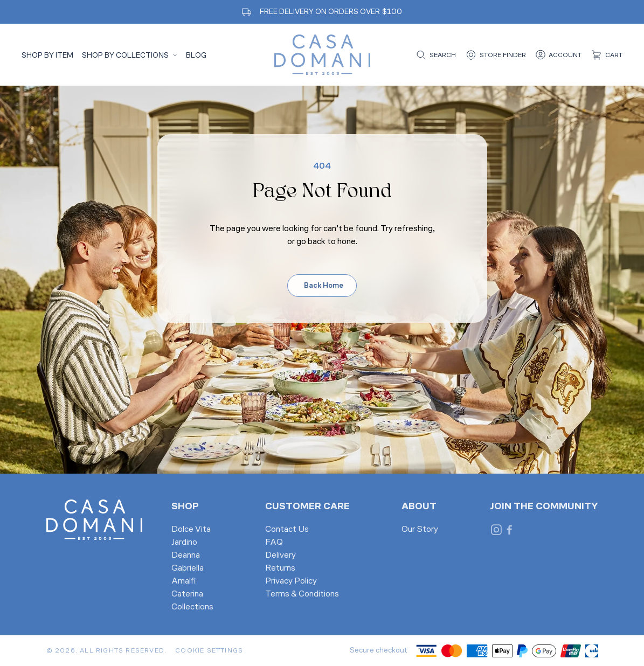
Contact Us (287, 530)
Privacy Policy (291, 581)
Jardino (184, 543)
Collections (192, 607)
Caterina (187, 594)
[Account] (558, 55)
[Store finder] (495, 55)
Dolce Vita (191, 530)
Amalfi (183, 581)
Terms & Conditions (302, 594)
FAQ (274, 543)
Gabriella (188, 568)
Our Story (420, 530)
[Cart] (606, 55)
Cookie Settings (209, 651)
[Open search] (435, 55)
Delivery (281, 556)
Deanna (186, 556)
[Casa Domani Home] (322, 55)
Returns (280, 568)
